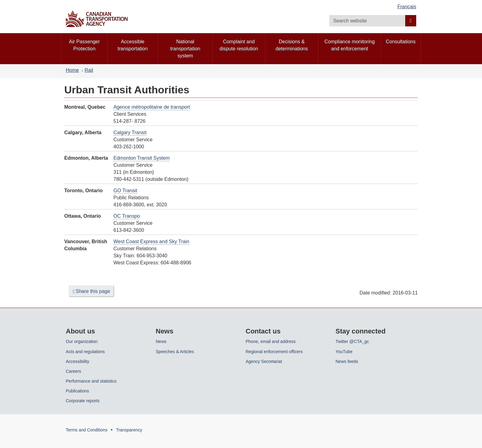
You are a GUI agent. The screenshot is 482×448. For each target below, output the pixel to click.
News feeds (347, 361)
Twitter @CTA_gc (352, 341)
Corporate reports (83, 401)
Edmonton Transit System (142, 158)
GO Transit (125, 191)
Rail (89, 70)
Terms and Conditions (87, 430)
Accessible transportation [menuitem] (133, 45)
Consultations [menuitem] (401, 42)
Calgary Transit (130, 132)
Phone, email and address (271, 341)
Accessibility (77, 361)
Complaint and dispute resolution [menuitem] (239, 45)
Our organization (82, 341)
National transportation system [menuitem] (185, 49)
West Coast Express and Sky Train (151, 242)
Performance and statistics (91, 381)
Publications (77, 391)
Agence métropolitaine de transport (152, 107)
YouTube (344, 352)
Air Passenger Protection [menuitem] (84, 45)
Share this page (91, 291)
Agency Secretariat (264, 361)
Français (407, 7)
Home (72, 70)
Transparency (129, 430)
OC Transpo (127, 216)
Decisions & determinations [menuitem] (292, 45)
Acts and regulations (85, 352)
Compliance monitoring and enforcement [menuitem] (350, 45)
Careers (73, 371)
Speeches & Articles (175, 352)
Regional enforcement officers (274, 352)
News (161, 341)
